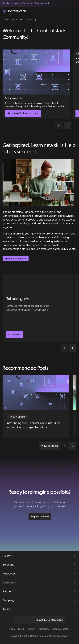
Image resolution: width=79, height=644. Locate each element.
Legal (12, 629)
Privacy (31, 629)
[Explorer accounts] (36, 84)
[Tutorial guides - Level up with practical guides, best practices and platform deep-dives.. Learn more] (38, 308)
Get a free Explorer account (23, 113)
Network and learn (16, 259)
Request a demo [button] (40, 516)
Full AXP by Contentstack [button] (39, 620)
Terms (21, 629)
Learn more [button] (15, 334)
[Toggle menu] (75, 11)
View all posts (50, 446)
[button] (67, 125)
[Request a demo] (40, 517)
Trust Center (44, 629)
